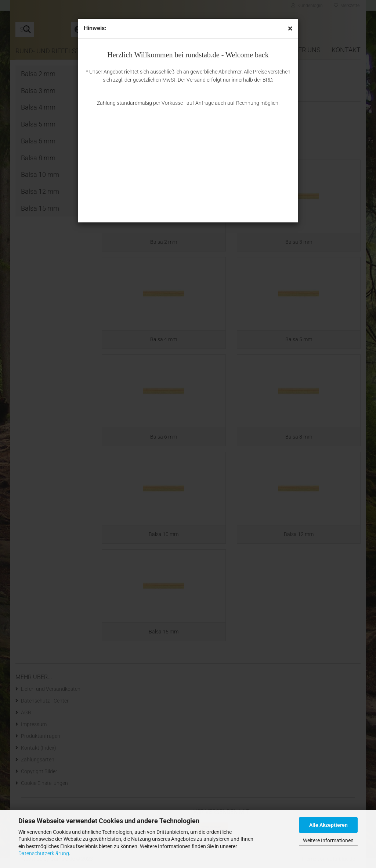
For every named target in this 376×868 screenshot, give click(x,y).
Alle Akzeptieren (328, 825)
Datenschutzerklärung (44, 853)
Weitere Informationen (328, 840)
